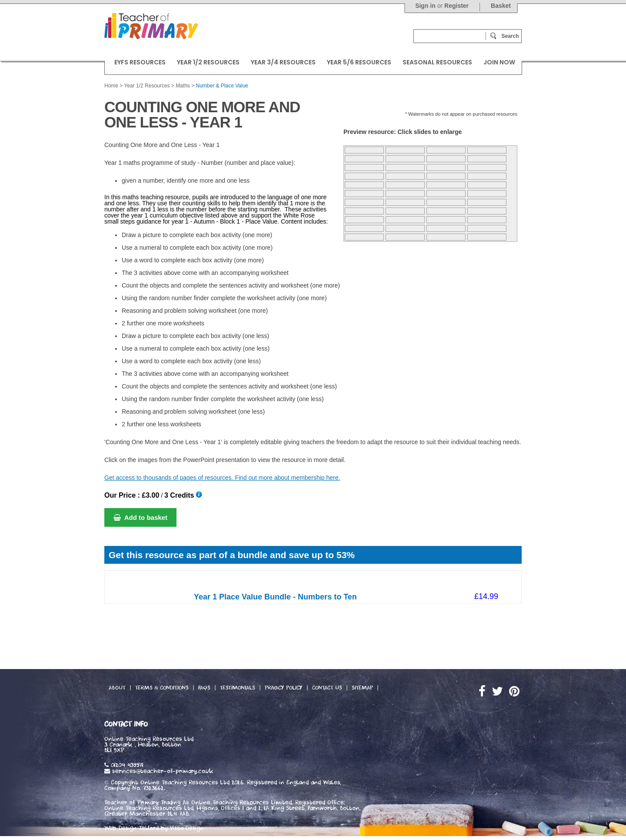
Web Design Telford (132, 828)
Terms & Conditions (162, 688)
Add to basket (140, 517)
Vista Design (187, 828)
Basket (501, 6)
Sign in (425, 6)
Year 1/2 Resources (147, 86)
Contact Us (327, 688)
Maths (183, 86)
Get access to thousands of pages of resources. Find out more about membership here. (222, 478)
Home (111, 86)
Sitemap (362, 688)
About (117, 688)
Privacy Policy (284, 688)
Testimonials (238, 688)
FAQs (204, 688)
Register (456, 6)
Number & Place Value (222, 86)
